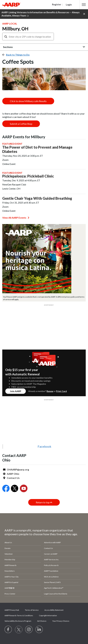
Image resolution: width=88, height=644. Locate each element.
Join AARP (16, 391)
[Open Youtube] (24, 489)
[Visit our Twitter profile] (19, 630)
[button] (84, 5)
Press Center (10, 594)
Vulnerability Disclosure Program (18, 621)
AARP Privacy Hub (12, 610)
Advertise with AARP (52, 542)
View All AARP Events (16, 218)
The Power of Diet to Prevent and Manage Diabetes (37, 149)
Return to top (44, 502)
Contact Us (13, 478)
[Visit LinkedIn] (39, 630)
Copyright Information (48, 615)
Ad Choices (42, 621)
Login (69, 5)
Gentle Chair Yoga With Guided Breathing (37, 198)
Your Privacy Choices (61, 621)
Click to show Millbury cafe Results (28, 101)
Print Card (61, 391)
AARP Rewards (11, 565)
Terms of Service (32, 610)
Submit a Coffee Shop (21, 124)
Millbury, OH (15, 29)
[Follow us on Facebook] (8, 630)
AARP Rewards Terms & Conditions (19, 615)
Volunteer (9, 554)
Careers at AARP (51, 554)
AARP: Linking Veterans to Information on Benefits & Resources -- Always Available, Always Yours (41, 14)
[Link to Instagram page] (29, 630)
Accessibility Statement (54, 610)
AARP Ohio (13, 474)
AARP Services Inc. (52, 560)
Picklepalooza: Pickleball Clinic (28, 176)
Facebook (44, 446)
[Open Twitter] (15, 489)
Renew (50, 391)
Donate (8, 548)
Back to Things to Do (18, 55)
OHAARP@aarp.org (18, 469)
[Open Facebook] (6, 489)
